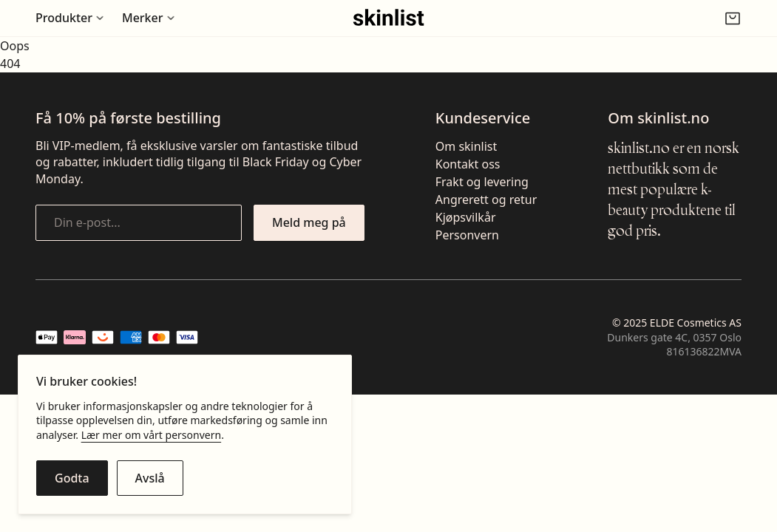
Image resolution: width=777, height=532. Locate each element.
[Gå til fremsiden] (388, 18)
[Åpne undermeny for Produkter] (70, 18)
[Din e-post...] (139, 222)
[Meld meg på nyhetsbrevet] (309, 222)
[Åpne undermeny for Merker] (149, 18)
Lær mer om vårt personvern (151, 435)
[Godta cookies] (72, 478)
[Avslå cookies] (150, 478)
